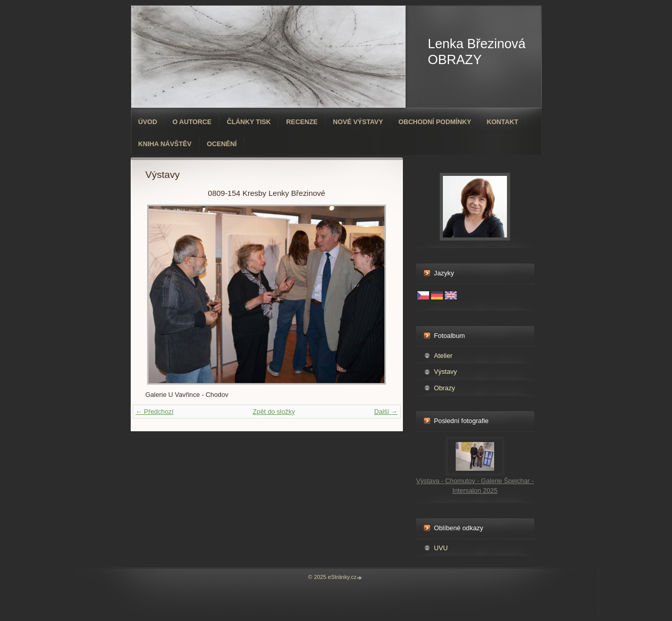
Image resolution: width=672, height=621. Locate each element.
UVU (441, 548)
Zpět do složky (274, 412)
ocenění (222, 144)
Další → (386, 412)
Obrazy (445, 388)
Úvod (148, 122)
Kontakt (502, 122)
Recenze (302, 122)
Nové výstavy (358, 122)
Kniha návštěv (165, 144)
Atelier (443, 356)
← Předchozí (155, 412)
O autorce (192, 122)
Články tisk (249, 122)
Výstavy (446, 372)
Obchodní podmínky (435, 122)
